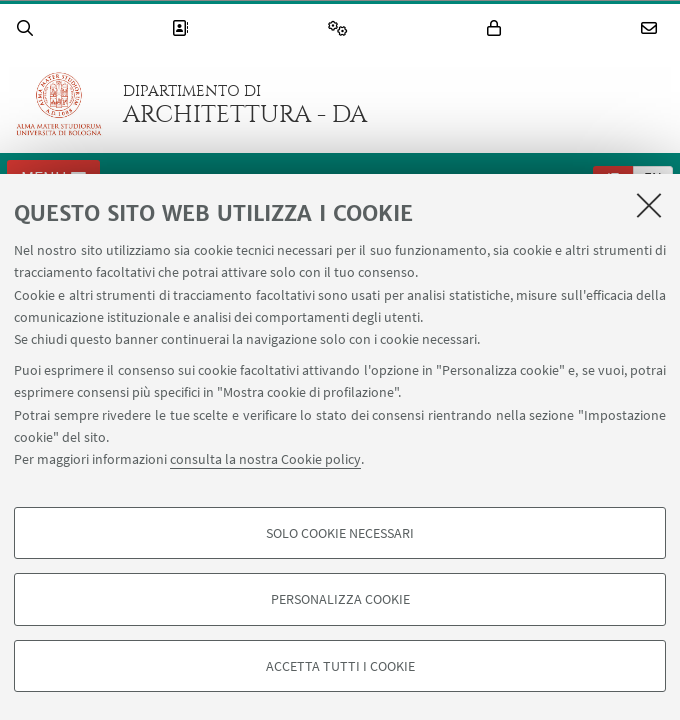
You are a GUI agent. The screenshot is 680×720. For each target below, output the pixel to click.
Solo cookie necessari (340, 533)
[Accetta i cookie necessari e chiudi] (649, 205)
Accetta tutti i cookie (340, 666)
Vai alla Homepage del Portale (59, 104)
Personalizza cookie (340, 599)
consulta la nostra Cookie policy (265, 459)
